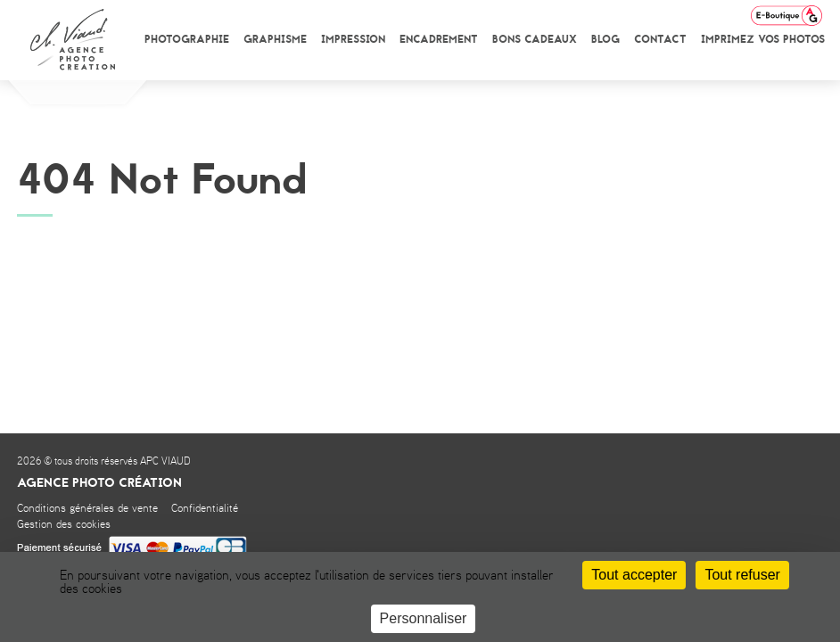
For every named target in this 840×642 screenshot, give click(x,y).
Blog (605, 39)
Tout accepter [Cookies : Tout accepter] (634, 575)
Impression (353, 39)
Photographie (187, 39)
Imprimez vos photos (763, 39)
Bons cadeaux (535, 39)
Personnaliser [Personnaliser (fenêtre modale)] (424, 618)
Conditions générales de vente (87, 509)
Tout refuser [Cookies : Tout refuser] (742, 575)
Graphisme (275, 39)
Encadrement (439, 39)
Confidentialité (205, 509)
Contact (660, 39)
